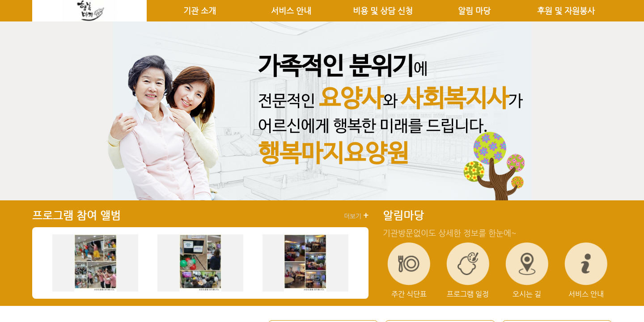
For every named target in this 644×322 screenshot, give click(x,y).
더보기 (356, 216)
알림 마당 (474, 11)
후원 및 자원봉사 (566, 11)
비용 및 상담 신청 (383, 11)
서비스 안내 (291, 11)
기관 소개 (200, 11)
